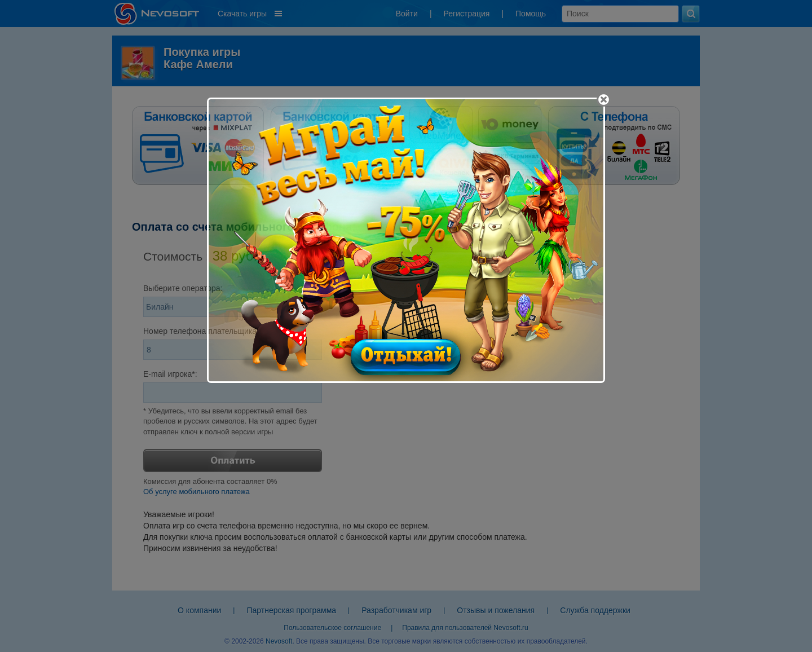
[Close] (604, 100)
